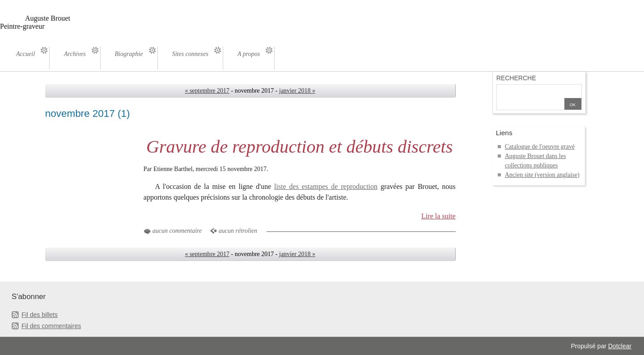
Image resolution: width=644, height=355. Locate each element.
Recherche (516, 78)
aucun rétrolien (238, 231)
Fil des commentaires (51, 326)
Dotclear (620, 346)
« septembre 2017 (207, 91)
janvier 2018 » (297, 91)
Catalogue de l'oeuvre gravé (540, 147)
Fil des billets (40, 315)
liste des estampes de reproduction (326, 186)
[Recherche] (531, 91)
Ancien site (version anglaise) (542, 175)
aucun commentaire (177, 231)
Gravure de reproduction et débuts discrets (299, 147)
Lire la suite (439, 216)
